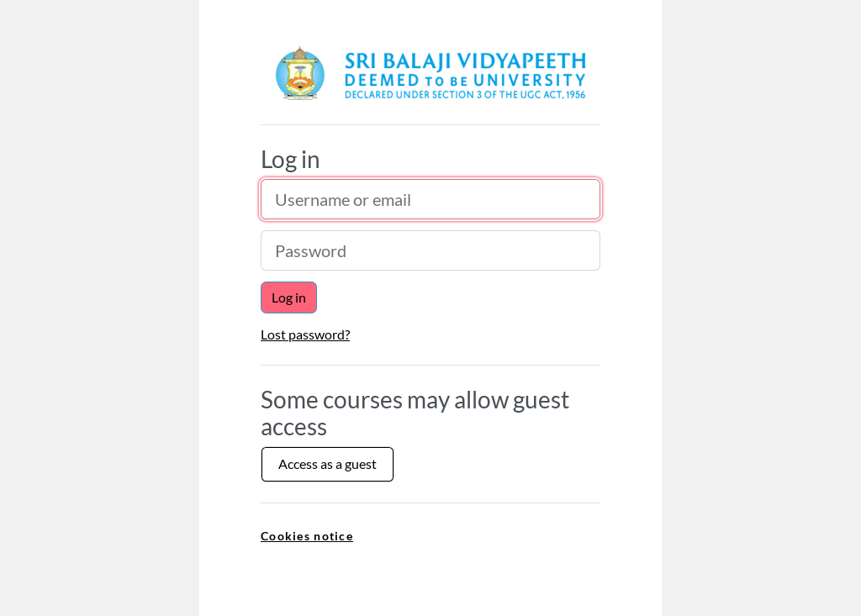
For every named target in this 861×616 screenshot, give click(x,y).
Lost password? (305, 334)
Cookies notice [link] (307, 536)
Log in (289, 297)
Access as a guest (327, 463)
